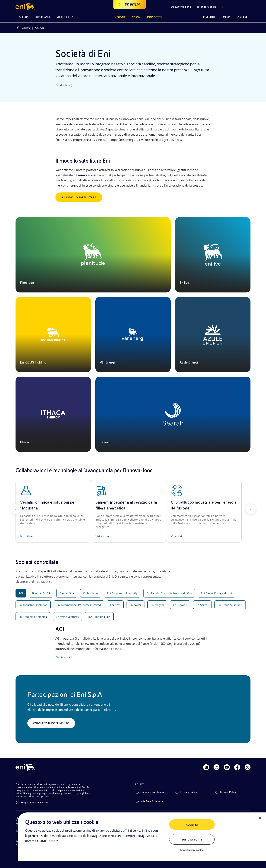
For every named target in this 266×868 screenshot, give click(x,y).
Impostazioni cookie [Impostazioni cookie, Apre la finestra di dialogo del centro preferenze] (192, 850)
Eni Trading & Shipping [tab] (33, 617)
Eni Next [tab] (115, 605)
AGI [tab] (21, 593)
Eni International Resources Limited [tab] (79, 605)
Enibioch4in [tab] (91, 593)
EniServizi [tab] (202, 605)
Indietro (26, 28)
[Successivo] (250, 509)
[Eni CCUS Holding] (53, 335)
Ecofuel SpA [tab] (67, 593)
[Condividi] (64, 85)
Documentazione (181, 7)
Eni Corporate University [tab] (122, 593)
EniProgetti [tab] (157, 605)
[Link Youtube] (227, 767)
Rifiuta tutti (192, 840)
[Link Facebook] (237, 767)
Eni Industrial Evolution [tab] (33, 605)
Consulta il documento (51, 723)
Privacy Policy (189, 792)
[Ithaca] (53, 414)
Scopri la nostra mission (35, 802)
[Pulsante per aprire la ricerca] (236, 7)
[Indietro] (18, 28)
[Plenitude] (93, 255)
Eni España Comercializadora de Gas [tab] (169, 593)
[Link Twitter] (248, 767)
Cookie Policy (228, 792)
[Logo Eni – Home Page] (26, 7)
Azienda (39, 28)
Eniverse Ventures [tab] (68, 617)
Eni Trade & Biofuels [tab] (230, 605)
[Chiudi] (260, 818)
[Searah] (173, 414)
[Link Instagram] (216, 767)
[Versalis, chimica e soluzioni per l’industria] (53, 511)
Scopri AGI (67, 657)
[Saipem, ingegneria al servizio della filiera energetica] (129, 511)
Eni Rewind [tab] (180, 605)
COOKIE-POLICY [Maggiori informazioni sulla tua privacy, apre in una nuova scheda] (47, 841)
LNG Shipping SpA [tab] (99, 617)
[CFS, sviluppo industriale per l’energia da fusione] (204, 511)
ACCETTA (192, 825)
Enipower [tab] (135, 605)
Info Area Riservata (152, 801)
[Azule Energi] (213, 335)
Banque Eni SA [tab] (41, 593)
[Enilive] (213, 255)
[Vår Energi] (133, 335)
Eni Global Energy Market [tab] (217, 593)
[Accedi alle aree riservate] (246, 7)
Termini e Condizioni (152, 792)
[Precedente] (16, 509)
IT (222, 7)
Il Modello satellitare (79, 197)
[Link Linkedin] (206, 767)
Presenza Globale (206, 7)
